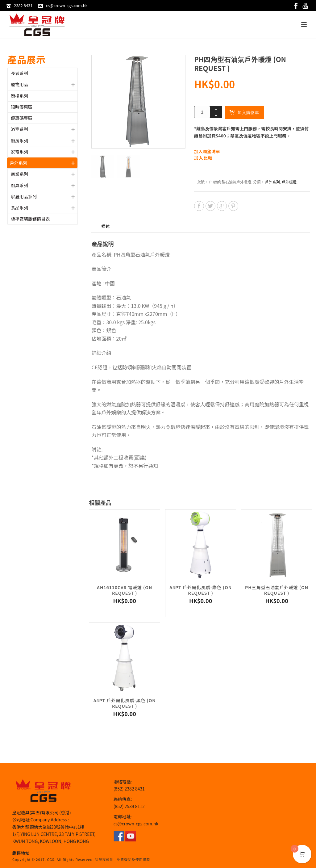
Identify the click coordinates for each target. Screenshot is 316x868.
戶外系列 (272, 182)
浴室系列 (19, 129)
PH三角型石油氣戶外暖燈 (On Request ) (277, 590)
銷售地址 (21, 853)
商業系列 (19, 174)
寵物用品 (19, 84)
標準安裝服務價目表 (30, 219)
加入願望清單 (207, 151)
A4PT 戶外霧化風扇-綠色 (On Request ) (201, 590)
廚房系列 (19, 140)
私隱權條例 (104, 859)
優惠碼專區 (22, 118)
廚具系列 (19, 185)
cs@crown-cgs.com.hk (67, 5)
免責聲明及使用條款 (133, 859)
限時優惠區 (22, 107)
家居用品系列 (24, 196)
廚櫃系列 (19, 96)
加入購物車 (244, 112)
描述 (106, 226)
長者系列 (19, 73)
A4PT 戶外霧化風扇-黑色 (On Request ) (125, 703)
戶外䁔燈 (289, 182)
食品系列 (19, 208)
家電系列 (19, 152)
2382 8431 (23, 5)
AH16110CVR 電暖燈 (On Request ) (125, 590)
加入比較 (203, 158)
